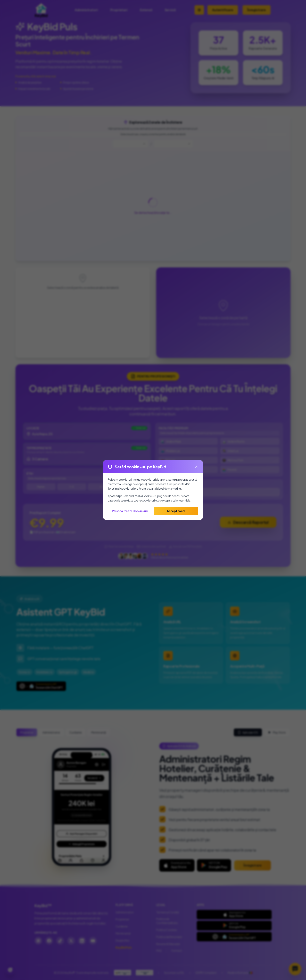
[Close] (196, 467)
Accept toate (176, 511)
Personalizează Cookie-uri (130, 511)
